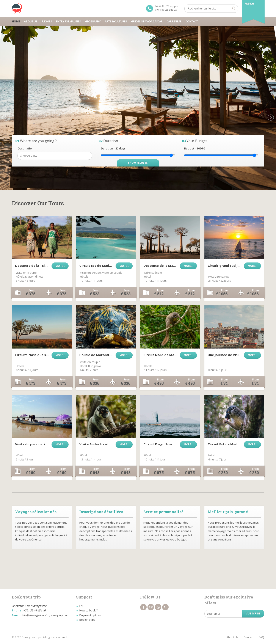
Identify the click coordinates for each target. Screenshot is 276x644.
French (249, 4)
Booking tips (87, 620)
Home (16, 21)
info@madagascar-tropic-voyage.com (45, 615)
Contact (192, 21)
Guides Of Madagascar (147, 21)
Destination (26, 148)
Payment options (90, 615)
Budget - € (194, 148)
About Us (31, 21)
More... (60, 266)
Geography (93, 21)
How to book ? (89, 610)
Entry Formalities (68, 21)
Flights (47, 21)
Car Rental (174, 21)
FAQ (82, 606)
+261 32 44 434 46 (166, 10)
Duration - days (113, 148)
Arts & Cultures (116, 21)
